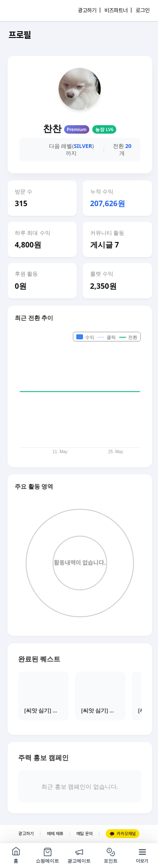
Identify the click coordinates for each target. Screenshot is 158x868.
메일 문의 (84, 834)
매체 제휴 (55, 834)
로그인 (143, 10)
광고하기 (26, 834)
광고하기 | (89, 10)
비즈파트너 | (118, 10)
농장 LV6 (104, 129)
